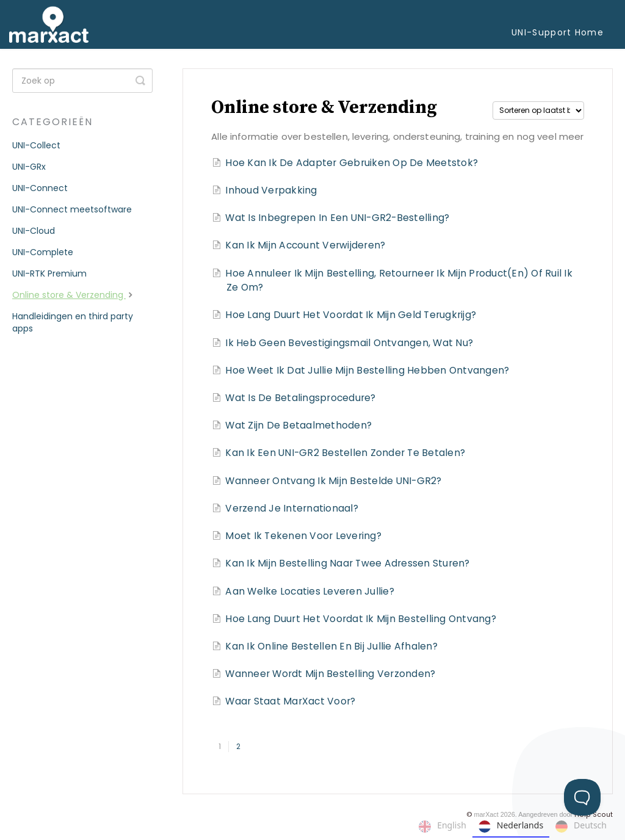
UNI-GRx (29, 167)
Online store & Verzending (74, 295)
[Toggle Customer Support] (582, 797)
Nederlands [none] (511, 827)
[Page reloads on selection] (538, 110)
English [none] (443, 827)
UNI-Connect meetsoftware (72, 209)
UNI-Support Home (558, 32)
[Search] (82, 81)
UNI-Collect (36, 145)
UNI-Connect (40, 188)
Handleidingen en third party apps (73, 322)
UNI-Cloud (34, 231)
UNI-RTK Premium (49, 273)
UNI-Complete (43, 252)
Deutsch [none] (581, 827)
